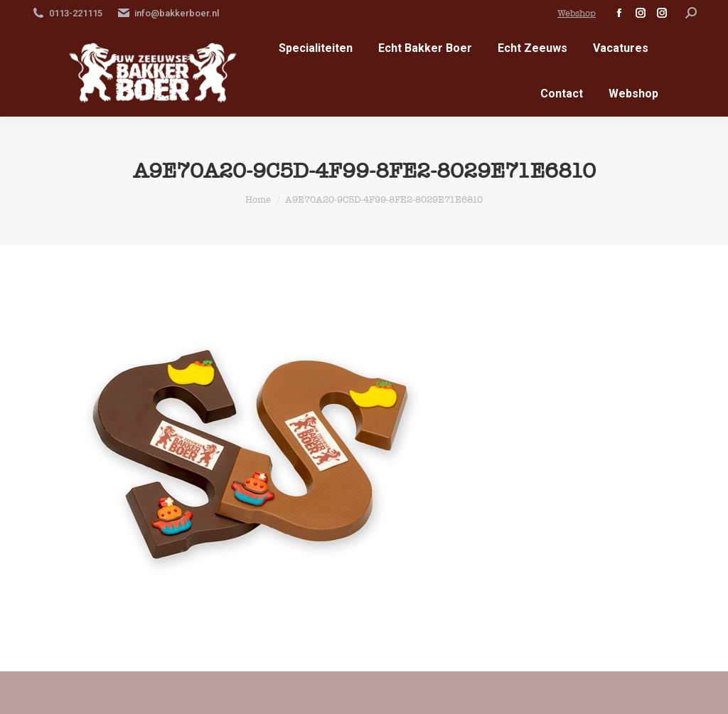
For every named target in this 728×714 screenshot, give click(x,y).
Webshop (577, 13)
